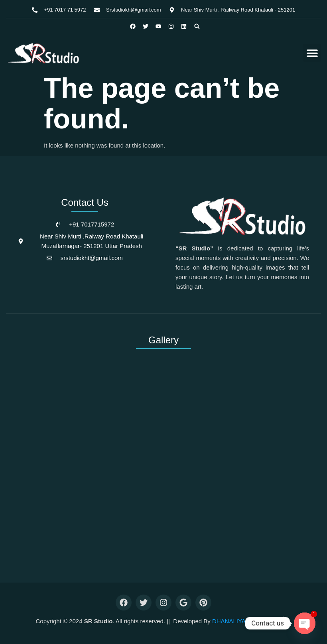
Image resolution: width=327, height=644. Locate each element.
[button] (197, 26)
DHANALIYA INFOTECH (245, 621)
